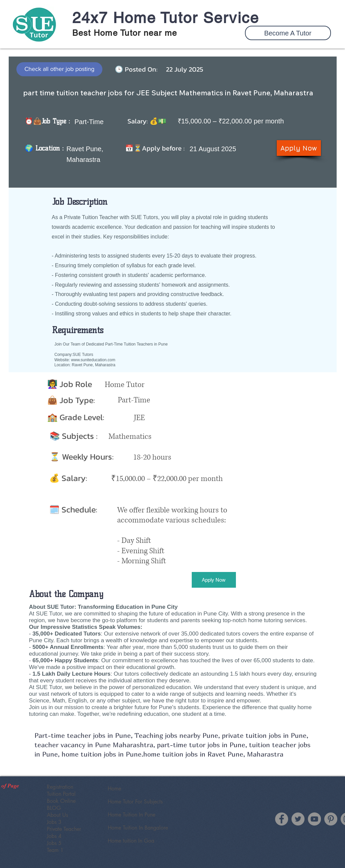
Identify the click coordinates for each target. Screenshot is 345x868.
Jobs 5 (54, 843)
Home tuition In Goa (131, 841)
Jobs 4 (54, 836)
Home (114, 789)
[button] (288, 33)
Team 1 (55, 850)
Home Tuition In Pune (132, 815)
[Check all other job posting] (59, 69)
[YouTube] (314, 819)
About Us (57, 815)
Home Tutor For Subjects (135, 802)
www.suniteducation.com (93, 360)
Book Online (61, 801)
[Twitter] (298, 819)
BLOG (54, 808)
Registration (60, 787)
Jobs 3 (54, 822)
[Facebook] (282, 819)
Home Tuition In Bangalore (138, 828)
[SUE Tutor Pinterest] (331, 819)
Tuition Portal (61, 794)
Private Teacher (64, 829)
